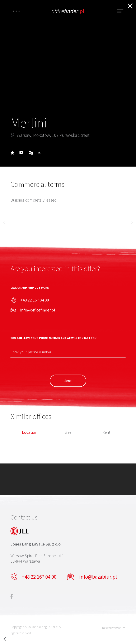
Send (68, 381)
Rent (106, 432)
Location (30, 432)
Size (68, 432)
